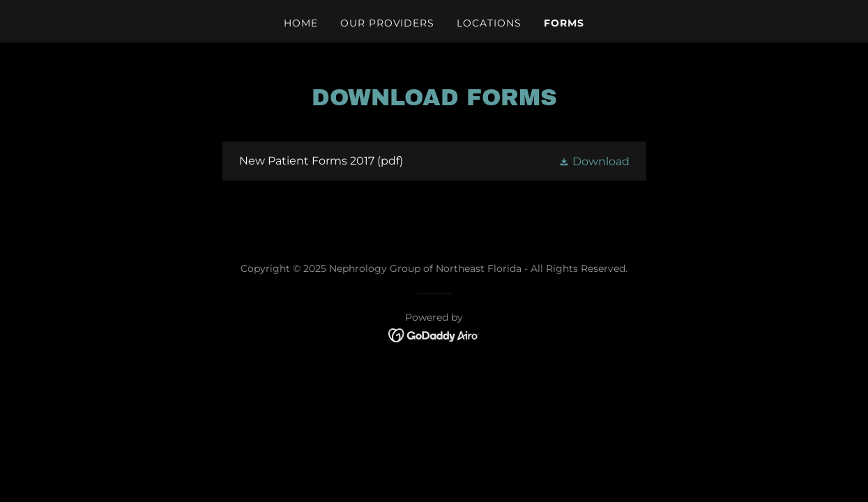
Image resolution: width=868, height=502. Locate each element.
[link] (434, 161)
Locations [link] (489, 23)
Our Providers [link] (388, 23)
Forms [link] (564, 23)
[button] (594, 161)
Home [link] (301, 23)
